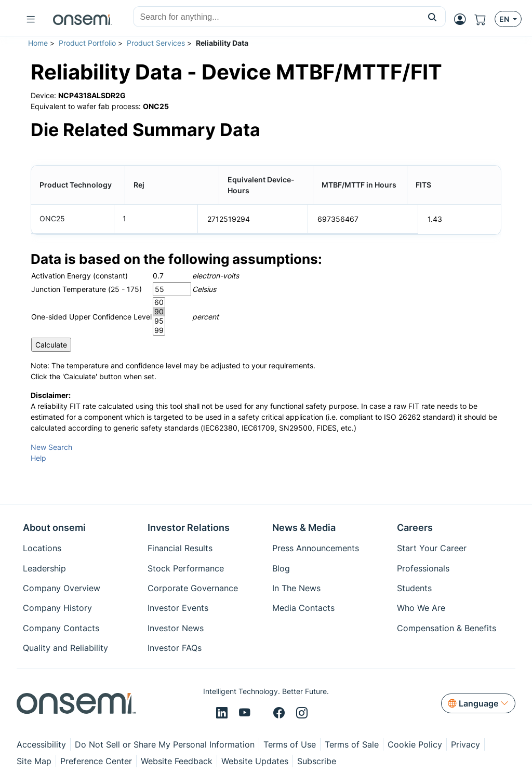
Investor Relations (189, 528)
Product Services (156, 43)
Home (38, 43)
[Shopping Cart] (484, 19)
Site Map (34, 761)
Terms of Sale (352, 744)
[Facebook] (281, 713)
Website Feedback (177, 761)
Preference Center (96, 761)
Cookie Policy (415, 744)
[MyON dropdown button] (463, 19)
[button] (433, 17)
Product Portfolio (87, 43)
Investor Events (178, 608)
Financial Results (180, 548)
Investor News (176, 628)
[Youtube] (246, 713)
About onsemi (54, 528)
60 (159, 302)
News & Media (304, 528)
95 (159, 321)
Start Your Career (432, 548)
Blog (281, 568)
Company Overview (62, 588)
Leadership (44, 568)
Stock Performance (186, 568)
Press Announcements (316, 548)
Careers (415, 528)
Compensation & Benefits (447, 628)
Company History (57, 608)
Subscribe (317, 761)
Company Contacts (61, 628)
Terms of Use (290, 744)
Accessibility (41, 744)
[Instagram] (302, 713)
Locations (42, 548)
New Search (51, 447)
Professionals (423, 568)
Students (414, 588)
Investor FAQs (175, 648)
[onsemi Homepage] (83, 19)
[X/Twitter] (263, 713)
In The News (296, 588)
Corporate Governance (193, 588)
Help (38, 457)
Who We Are (421, 608)
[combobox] (276, 17)
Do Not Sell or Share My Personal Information (165, 744)
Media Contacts (303, 608)
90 (159, 311)
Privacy (465, 744)
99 (159, 330)
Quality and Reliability (65, 648)
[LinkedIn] (223, 713)
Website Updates (255, 761)
